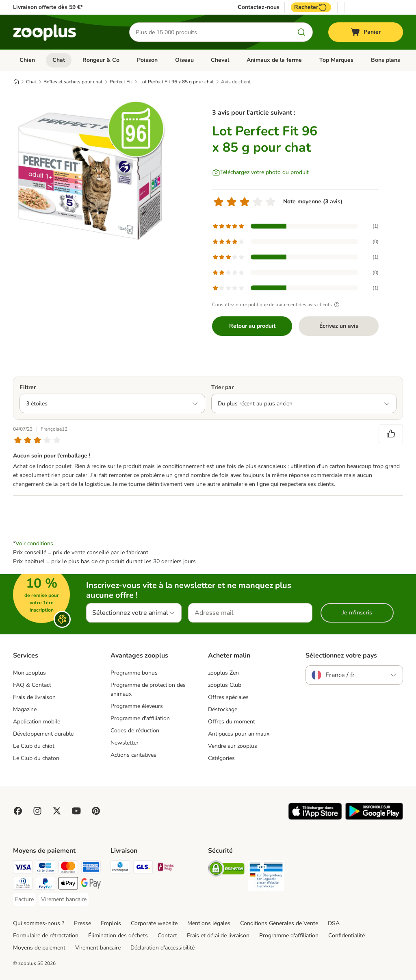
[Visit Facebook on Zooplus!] (18, 811)
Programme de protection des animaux (148, 689)
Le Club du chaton (36, 758)
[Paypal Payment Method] (45, 885)
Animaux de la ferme (274, 60)
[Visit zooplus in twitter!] (57, 811)
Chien (27, 60)
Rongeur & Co (101, 60)
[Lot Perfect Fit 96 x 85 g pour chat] (90, 176)
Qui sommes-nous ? (39, 923)
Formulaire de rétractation (46, 935)
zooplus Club (225, 685)
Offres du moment (232, 722)
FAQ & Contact (32, 685)
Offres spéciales (228, 697)
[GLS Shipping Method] (143, 868)
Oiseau (184, 60)
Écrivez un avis (339, 326)
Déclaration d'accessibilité (162, 948)
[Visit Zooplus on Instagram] (37, 811)
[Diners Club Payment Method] (23, 885)
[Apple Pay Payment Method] (68, 885)
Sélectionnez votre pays (341, 656)
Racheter (311, 7)
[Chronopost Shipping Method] (120, 868)
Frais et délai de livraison (218, 935)
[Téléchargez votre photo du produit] (260, 172)
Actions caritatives (133, 755)
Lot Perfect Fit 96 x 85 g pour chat (177, 82)
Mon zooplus (29, 673)
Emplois (111, 923)
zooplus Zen (223, 673)
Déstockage (223, 709)
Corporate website (154, 923)
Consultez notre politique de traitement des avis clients (277, 305)
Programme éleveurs (137, 706)
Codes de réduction (135, 731)
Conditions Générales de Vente (279, 923)
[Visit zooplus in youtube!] (76, 811)
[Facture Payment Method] (24, 899)
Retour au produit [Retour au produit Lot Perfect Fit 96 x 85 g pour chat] (252, 326)
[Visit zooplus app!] (315, 818)
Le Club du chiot (34, 746)
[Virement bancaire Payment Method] (64, 899)
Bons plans (386, 60)
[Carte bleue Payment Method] (45, 868)
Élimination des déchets (118, 935)
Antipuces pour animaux (239, 734)
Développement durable (43, 734)
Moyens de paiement (39, 948)
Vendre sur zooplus (233, 746)
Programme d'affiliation (140, 718)
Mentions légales (209, 923)
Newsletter (125, 743)
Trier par (222, 387)
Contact (167, 935)
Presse (82, 923)
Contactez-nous (259, 7)
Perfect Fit (121, 82)
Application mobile (37, 722)
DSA (334, 923)
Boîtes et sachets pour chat (73, 82)
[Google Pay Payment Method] (91, 885)
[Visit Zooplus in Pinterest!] (96, 811)
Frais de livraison (34, 697)
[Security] (226, 870)
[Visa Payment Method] (23, 868)
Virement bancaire (98, 948)
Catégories (221, 758)
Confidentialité (347, 935)
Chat (59, 60)
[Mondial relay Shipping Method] (166, 868)
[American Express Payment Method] (91, 868)
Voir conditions (34, 543)
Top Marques (336, 60)
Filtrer (28, 387)
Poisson (147, 60)
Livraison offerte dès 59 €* (48, 7)
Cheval (220, 60)
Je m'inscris (357, 613)
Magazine (25, 709)
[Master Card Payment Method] (68, 868)
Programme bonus (134, 673)
